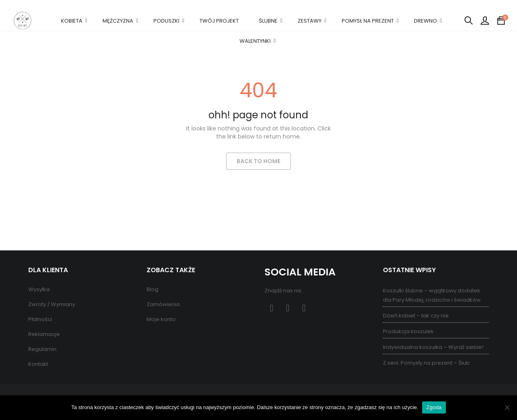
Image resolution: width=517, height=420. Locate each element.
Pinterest (288, 308)
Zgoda (434, 407)
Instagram (304, 308)
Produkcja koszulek (408, 331)
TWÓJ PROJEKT (219, 21)
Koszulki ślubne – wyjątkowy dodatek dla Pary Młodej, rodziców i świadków (432, 295)
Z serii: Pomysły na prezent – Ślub (426, 363)
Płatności (40, 319)
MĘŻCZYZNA (118, 21)
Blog (152, 289)
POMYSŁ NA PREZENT (368, 21)
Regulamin (42, 349)
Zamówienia (163, 304)
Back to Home (258, 161)
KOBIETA (72, 21)
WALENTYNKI (255, 41)
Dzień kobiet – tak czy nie (416, 316)
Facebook (272, 308)
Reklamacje (44, 334)
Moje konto (161, 319)
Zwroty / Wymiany (52, 304)
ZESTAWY (310, 21)
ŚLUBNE (268, 21)
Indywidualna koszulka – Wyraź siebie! (433, 347)
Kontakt (38, 364)
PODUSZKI (166, 21)
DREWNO (426, 21)
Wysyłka (39, 289)
